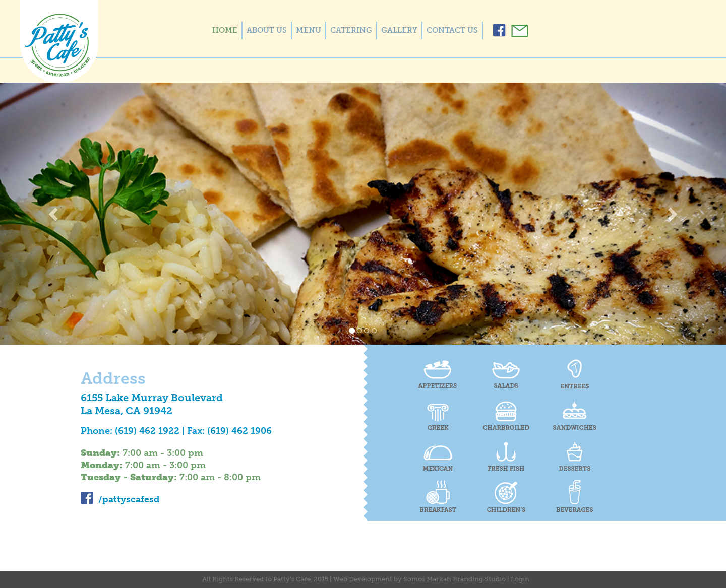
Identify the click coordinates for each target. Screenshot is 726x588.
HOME (225, 30)
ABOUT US (267, 30)
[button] (54, 214)
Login (520, 579)
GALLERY (399, 30)
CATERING (351, 30)
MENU (309, 30)
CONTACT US (452, 30)
